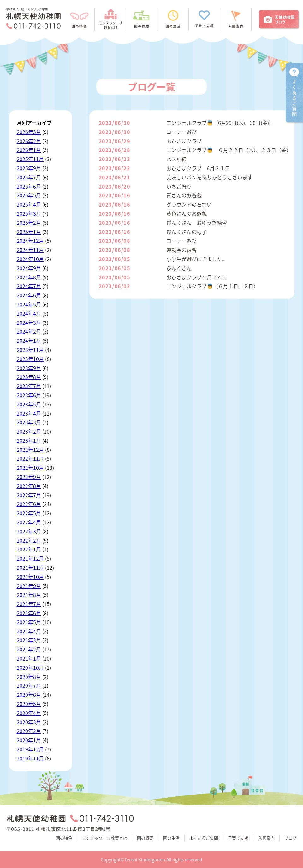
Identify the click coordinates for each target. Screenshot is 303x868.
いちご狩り (179, 186)
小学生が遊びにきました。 (197, 259)
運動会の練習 (181, 250)
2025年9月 (29, 168)
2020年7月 (29, 685)
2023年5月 (29, 404)
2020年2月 (29, 731)
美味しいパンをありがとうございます (209, 177)
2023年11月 (30, 350)
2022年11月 (30, 458)
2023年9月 (29, 368)
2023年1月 (29, 440)
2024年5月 (29, 304)
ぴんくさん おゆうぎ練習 (197, 223)
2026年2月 (29, 141)
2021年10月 (30, 577)
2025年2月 (29, 223)
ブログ (291, 838)
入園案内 (266, 838)
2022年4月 (29, 522)
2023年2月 (29, 431)
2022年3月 (29, 531)
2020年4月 (29, 713)
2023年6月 (29, 395)
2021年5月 (29, 622)
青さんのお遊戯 (184, 195)
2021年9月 (29, 586)
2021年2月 (29, 649)
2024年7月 (29, 286)
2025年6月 (29, 186)
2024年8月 (29, 277)
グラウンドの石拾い (189, 204)
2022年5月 (29, 513)
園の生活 (171, 838)
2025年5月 (29, 195)
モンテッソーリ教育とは (105, 838)
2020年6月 (29, 695)
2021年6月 (29, 613)
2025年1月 (29, 232)
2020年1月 (29, 740)
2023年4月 (29, 413)
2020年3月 (29, 722)
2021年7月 (29, 604)
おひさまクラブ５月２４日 (197, 277)
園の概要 (145, 838)
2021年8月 (29, 595)
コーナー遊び (181, 132)
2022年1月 (29, 549)
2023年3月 (29, 422)
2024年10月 (30, 259)
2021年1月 (29, 658)
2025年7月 (29, 177)
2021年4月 (29, 631)
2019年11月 (30, 758)
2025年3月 (29, 213)
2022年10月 (30, 468)
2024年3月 (29, 323)
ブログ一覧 (151, 87)
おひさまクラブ (184, 141)
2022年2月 (29, 540)
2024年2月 (29, 331)
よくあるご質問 (204, 838)
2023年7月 (29, 386)
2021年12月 (30, 558)
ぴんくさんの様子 (187, 232)
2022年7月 (29, 495)
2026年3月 (29, 132)
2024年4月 (29, 313)
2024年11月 (30, 250)
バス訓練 (176, 159)
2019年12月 (30, 749)
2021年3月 (29, 640)
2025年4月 (29, 204)
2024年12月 (30, 241)
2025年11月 (30, 159)
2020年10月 (30, 667)
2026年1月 (29, 150)
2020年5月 (29, 704)
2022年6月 (29, 504)
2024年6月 (29, 295)
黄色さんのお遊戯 (187, 213)
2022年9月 (29, 477)
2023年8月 (29, 377)
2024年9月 (29, 268)
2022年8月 (29, 486)
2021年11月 (30, 568)
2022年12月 (30, 450)
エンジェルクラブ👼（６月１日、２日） (212, 286)
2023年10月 (30, 359)
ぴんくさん (179, 268)
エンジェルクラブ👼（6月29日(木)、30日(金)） (220, 123)
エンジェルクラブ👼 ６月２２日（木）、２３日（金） (229, 150)
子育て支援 (238, 838)
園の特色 (64, 838)
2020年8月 (29, 677)
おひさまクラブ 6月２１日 (198, 168)
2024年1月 (29, 341)
